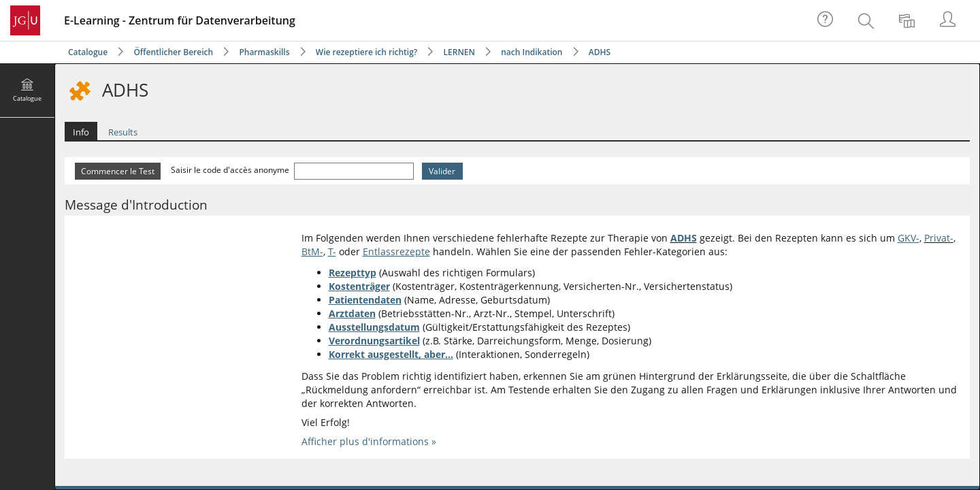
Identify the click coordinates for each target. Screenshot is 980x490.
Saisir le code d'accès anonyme (231, 170)
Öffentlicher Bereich (173, 52)
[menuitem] (868, 20)
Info (81, 132)
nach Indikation (532, 52)
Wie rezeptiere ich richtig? (367, 52)
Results (123, 132)
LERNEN (459, 52)
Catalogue (88, 52)
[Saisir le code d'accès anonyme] (354, 171)
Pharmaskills (264, 52)
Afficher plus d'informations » (369, 441)
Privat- (939, 238)
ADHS (600, 52)
